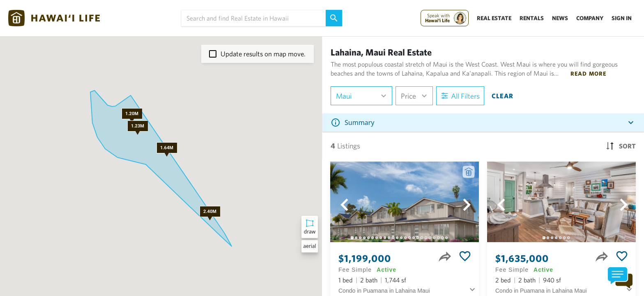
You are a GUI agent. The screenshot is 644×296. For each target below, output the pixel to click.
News (560, 18)
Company (590, 18)
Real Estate (494, 18)
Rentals (532, 18)
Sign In (622, 18)
